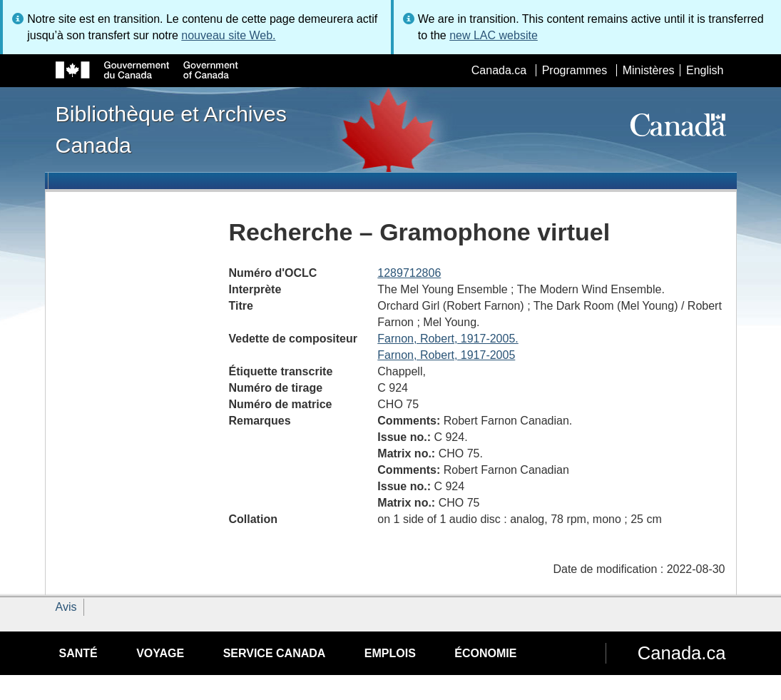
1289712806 (409, 273)
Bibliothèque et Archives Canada (171, 129)
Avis (66, 607)
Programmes (575, 70)
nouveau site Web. (228, 35)
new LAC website (494, 35)
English (705, 70)
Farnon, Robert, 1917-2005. (448, 339)
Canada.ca (499, 70)
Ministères (649, 70)
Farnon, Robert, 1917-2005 (446, 355)
